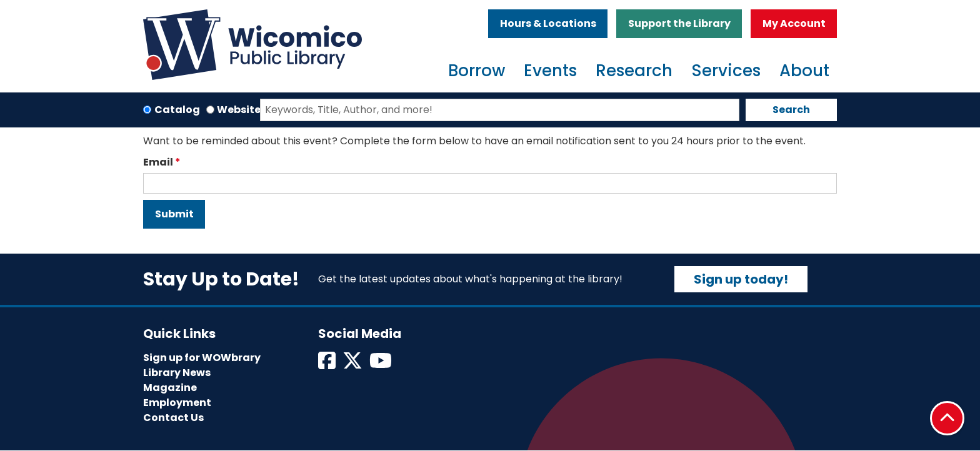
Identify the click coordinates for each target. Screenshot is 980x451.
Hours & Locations (548, 23)
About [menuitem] (804, 71)
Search (791, 110)
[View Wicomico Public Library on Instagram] (382, 364)
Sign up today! (741, 279)
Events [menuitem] (550, 71)
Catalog (177, 110)
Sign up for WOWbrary (202, 358)
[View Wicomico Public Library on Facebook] (328, 364)
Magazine (170, 388)
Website (239, 110)
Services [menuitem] (726, 71)
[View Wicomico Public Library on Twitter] (353, 364)
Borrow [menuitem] (477, 71)
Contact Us (173, 418)
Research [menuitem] (634, 71)
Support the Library (679, 23)
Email (158, 162)
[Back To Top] (947, 418)
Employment (177, 403)
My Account (794, 23)
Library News (177, 373)
